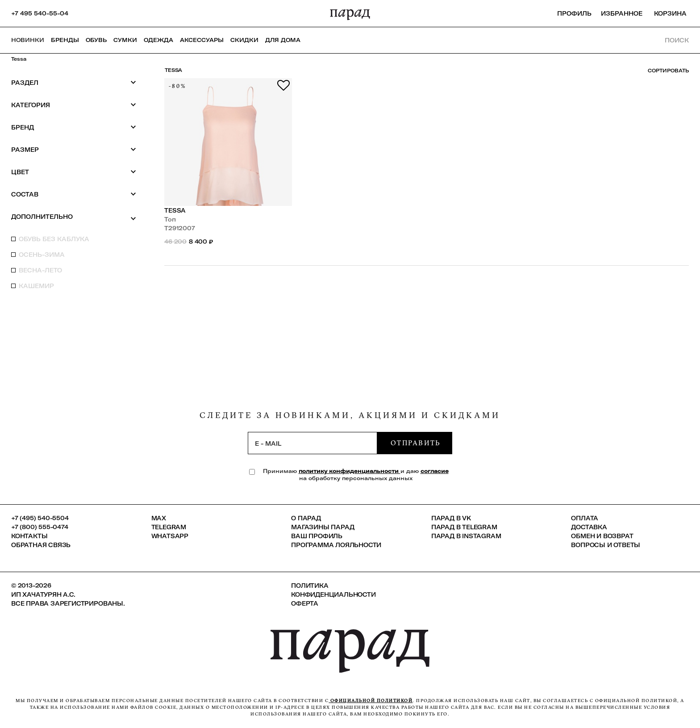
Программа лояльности (336, 545)
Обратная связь (41, 545)
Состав (74, 194)
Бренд (74, 127)
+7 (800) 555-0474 (40, 527)
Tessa (19, 59)
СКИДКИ (244, 40)
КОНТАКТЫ (29, 536)
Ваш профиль (317, 536)
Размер (74, 149)
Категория (74, 105)
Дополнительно (74, 217)
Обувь (96, 40)
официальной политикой (371, 701)
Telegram (169, 527)
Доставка (589, 527)
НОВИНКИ (28, 40)
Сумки (125, 40)
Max (159, 518)
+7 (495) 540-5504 (40, 518)
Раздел (74, 82)
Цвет (74, 172)
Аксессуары (202, 40)
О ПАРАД (306, 518)
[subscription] (312, 443)
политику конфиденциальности (350, 471)
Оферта (305, 603)
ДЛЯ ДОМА (283, 40)
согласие (435, 471)
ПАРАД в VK (451, 518)
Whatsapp (170, 536)
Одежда (158, 40)
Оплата (585, 518)
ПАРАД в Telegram (464, 527)
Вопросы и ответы (606, 545)
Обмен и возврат (602, 536)
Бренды (65, 40)
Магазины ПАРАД (323, 527)
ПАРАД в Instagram (466, 536)
